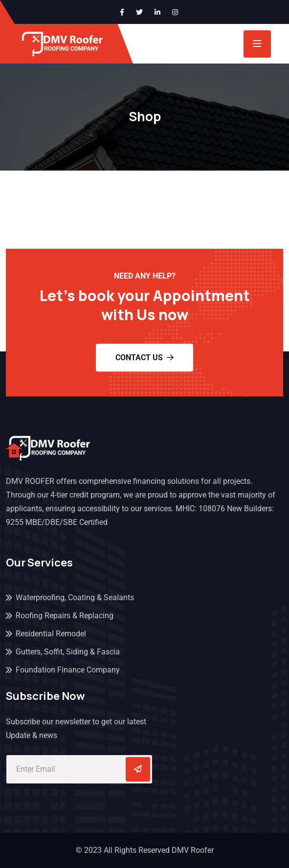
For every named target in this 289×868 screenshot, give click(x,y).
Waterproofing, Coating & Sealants (75, 597)
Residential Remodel (51, 634)
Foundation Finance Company (68, 670)
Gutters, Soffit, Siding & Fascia (68, 652)
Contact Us (144, 358)
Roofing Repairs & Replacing (65, 616)
